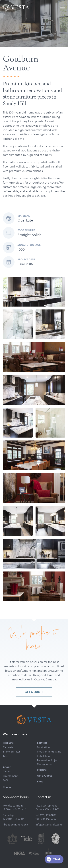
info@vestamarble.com (49, 824)
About (7, 767)
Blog (40, 782)
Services (42, 743)
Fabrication (43, 747)
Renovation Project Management (48, 762)
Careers (7, 771)
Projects (42, 770)
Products (8, 743)
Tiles (6, 756)
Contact (8, 787)
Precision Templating (49, 752)
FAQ (5, 780)
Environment (10, 776)
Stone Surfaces (12, 752)
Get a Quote (34, 692)
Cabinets (8, 747)
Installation (43, 756)
